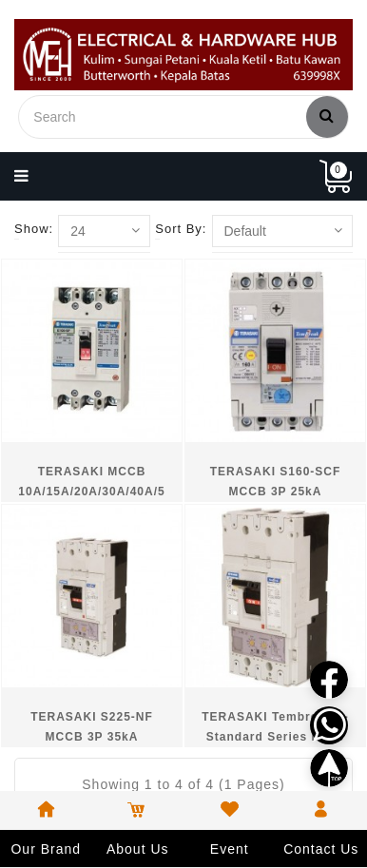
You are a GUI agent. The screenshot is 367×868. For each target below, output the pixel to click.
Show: (34, 229)
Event (230, 849)
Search (327, 115)
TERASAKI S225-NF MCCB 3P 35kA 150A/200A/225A (92, 737)
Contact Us (321, 849)
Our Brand (46, 849)
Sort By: (181, 229)
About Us (138, 849)
